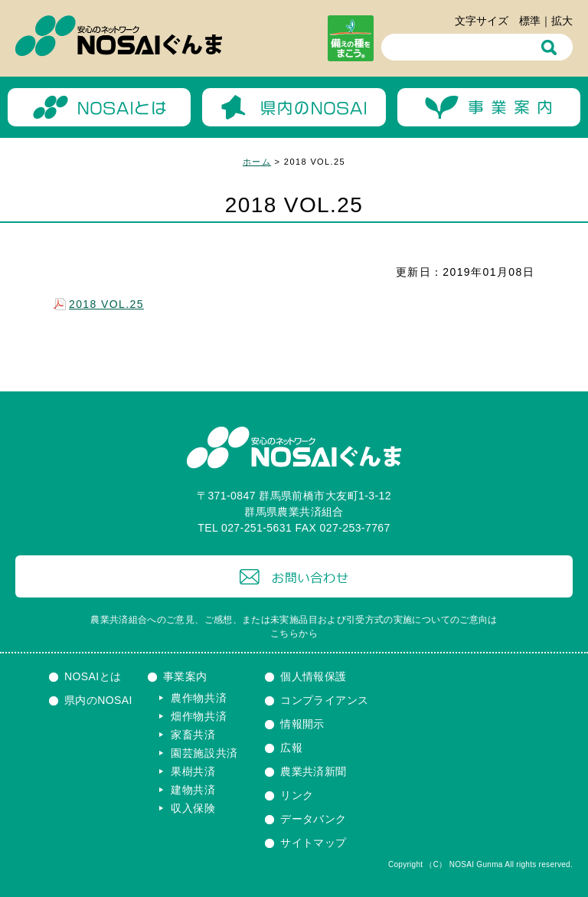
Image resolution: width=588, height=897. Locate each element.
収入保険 (193, 808)
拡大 (562, 21)
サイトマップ (314, 843)
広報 (291, 748)
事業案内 (185, 676)
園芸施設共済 (204, 753)
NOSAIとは (93, 676)
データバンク (314, 819)
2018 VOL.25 (106, 304)
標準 (530, 21)
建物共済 (193, 790)
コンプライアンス (324, 700)
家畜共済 (193, 735)
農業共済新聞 (314, 771)
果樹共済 (193, 771)
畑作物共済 (199, 716)
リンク (297, 795)
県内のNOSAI (98, 700)
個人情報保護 (314, 676)
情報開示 (302, 724)
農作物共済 (199, 698)
